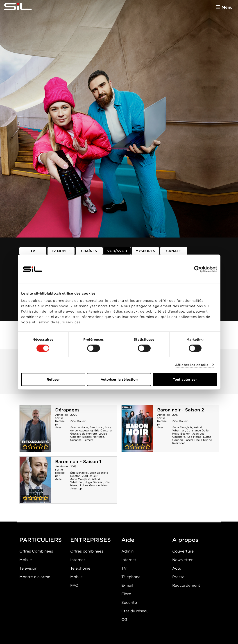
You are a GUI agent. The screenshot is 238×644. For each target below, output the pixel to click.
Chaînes (89, 251)
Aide (128, 540)
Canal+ (174, 251)
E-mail (127, 585)
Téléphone (131, 577)
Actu (177, 568)
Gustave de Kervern (84, 434)
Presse (178, 577)
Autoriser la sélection (119, 379)
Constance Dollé (198, 430)
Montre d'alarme (35, 577)
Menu (227, 7)
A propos (185, 540)
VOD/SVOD (117, 251)
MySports (145, 251)
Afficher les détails (192, 365)
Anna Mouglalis (182, 427)
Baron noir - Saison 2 (181, 410)
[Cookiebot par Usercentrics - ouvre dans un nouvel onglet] (197, 269)
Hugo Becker (181, 434)
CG (124, 620)
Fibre (126, 594)
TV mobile (61, 251)
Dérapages (67, 410)
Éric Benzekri (79, 473)
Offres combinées (87, 551)
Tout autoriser (185, 379)
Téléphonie (80, 568)
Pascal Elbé (192, 440)
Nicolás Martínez (93, 437)
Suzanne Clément (82, 440)
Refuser (53, 379)
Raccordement (186, 585)
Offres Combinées (36, 551)
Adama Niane (79, 427)
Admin (127, 551)
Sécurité (129, 602)
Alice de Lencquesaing (91, 429)
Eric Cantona (103, 430)
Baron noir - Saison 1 (78, 462)
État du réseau (135, 611)
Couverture (183, 551)
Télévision (28, 568)
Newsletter (182, 560)
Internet (78, 560)
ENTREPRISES (91, 540)
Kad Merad (194, 437)
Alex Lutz (96, 427)
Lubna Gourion (90, 485)
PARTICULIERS (41, 540)
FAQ (74, 585)
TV (33, 251)
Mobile (26, 560)
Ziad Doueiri (78, 421)
